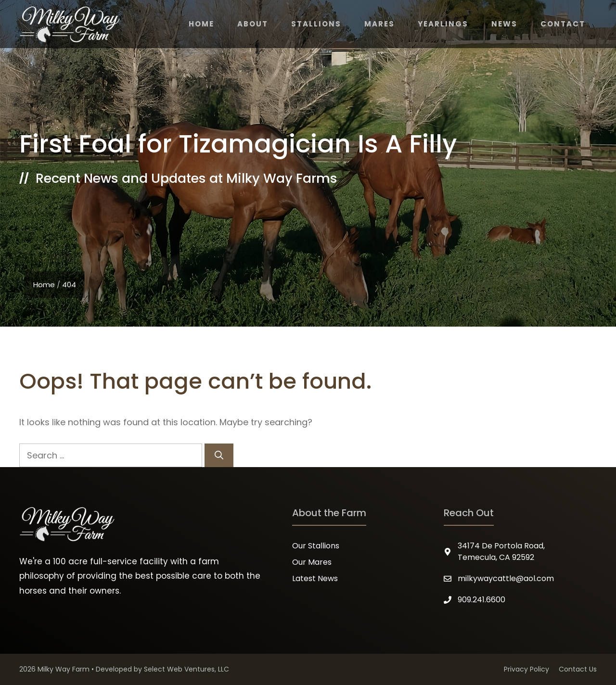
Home (201, 24)
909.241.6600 (481, 600)
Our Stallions (316, 546)
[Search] (219, 455)
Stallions (316, 24)
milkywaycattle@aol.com (506, 578)
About (253, 24)
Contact (563, 24)
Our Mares (312, 562)
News (504, 24)
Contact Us (578, 669)
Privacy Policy (526, 669)
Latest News (315, 578)
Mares (379, 24)
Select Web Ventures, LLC (186, 669)
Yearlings (443, 24)
